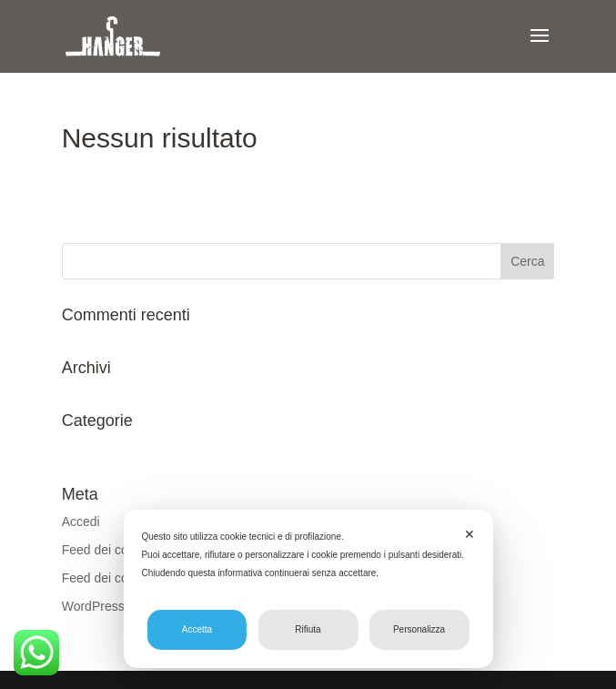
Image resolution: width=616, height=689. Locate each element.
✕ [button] (470, 534)
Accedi (81, 522)
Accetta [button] (197, 629)
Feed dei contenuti (114, 550)
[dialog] (308, 589)
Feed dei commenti (116, 578)
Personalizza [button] (419, 629)
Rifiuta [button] (308, 629)
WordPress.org (104, 606)
